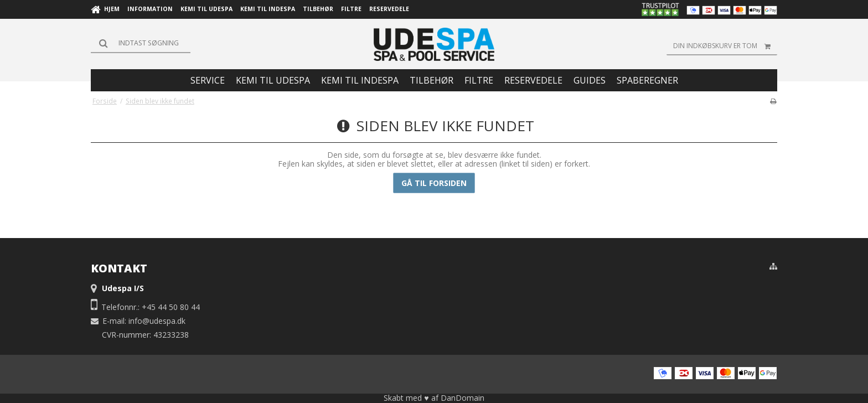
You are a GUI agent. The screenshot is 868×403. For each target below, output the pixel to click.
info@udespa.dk (157, 321)
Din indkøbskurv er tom (725, 46)
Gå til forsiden (434, 183)
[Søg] (141, 43)
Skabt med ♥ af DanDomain (434, 398)
